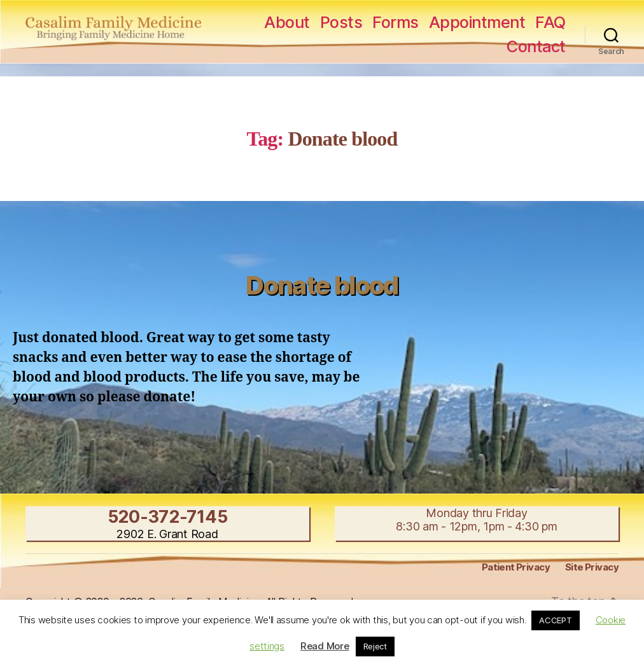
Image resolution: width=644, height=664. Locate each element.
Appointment (477, 22)
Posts (341, 22)
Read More (325, 646)
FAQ (550, 22)
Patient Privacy (516, 567)
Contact (536, 46)
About (287, 22)
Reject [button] (375, 646)
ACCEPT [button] (555, 620)
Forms (395, 22)
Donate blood (322, 285)
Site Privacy (592, 567)
